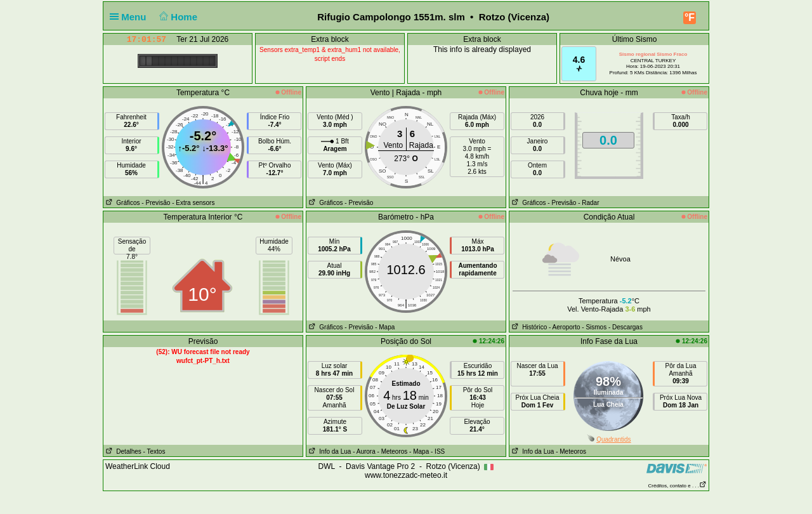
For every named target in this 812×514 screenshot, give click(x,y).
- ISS (438, 451)
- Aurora (364, 451)
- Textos (154, 451)
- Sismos (594, 327)
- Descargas (625, 327)
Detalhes (122, 451)
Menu (131, 17)
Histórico (528, 327)
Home (177, 17)
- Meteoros (393, 451)
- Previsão (156, 203)
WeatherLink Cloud (138, 466)
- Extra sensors (193, 203)
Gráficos (122, 203)
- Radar (588, 203)
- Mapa (385, 327)
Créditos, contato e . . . (678, 486)
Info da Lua (329, 451)
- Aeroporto (564, 327)
